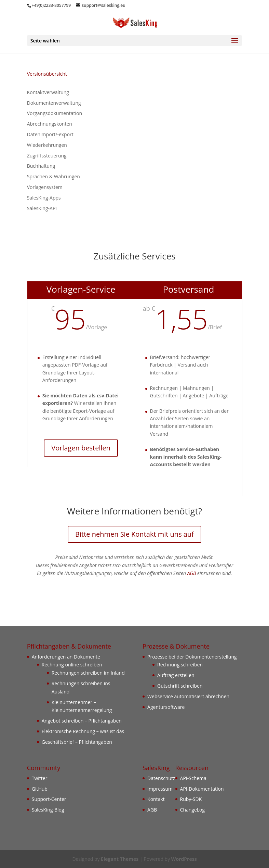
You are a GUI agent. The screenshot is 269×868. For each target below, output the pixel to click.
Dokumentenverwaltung (54, 103)
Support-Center (49, 799)
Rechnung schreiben (180, 665)
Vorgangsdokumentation (55, 113)
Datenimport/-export (50, 134)
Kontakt (156, 799)
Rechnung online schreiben (72, 665)
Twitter (40, 778)
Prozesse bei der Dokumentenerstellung (192, 657)
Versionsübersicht (47, 74)
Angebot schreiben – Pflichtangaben (82, 721)
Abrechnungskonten (50, 124)
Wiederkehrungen (47, 145)
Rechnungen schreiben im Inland (88, 673)
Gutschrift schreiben (180, 686)
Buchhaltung (41, 166)
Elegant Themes (120, 859)
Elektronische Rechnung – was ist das (83, 731)
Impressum (160, 789)
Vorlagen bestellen (81, 448)
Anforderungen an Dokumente (66, 657)
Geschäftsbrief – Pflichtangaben (77, 742)
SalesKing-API (42, 208)
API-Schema (193, 778)
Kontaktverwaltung (48, 92)
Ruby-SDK (191, 799)
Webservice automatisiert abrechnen (188, 696)
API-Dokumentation (202, 789)
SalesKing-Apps (44, 198)
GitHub (40, 789)
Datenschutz (161, 778)
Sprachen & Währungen (53, 176)
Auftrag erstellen (176, 675)
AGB (192, 573)
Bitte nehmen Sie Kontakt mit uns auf (134, 534)
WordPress (184, 859)
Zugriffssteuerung (47, 156)
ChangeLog (193, 810)
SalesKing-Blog (48, 810)
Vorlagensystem (45, 187)
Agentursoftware (166, 707)
